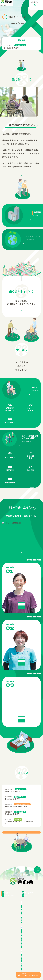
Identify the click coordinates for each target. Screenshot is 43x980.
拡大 (38, 3)
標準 (31, 3)
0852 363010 (25, 7)
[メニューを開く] (40, 7)
